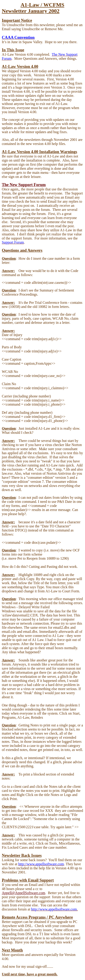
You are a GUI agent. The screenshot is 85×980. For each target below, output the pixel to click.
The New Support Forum (24, 185)
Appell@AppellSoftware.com (23, 893)
